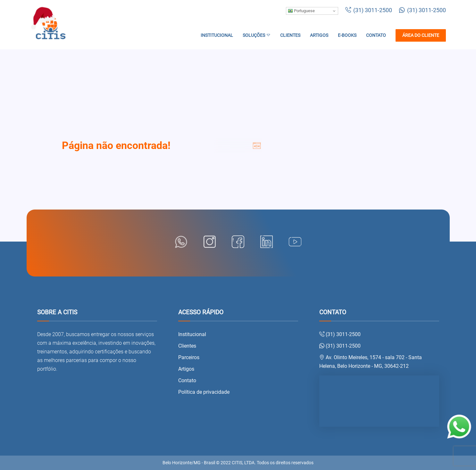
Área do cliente (421, 35)
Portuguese (301, 11)
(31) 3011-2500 (369, 10)
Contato (376, 35)
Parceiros (189, 357)
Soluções (257, 35)
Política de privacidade (204, 392)
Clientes (290, 35)
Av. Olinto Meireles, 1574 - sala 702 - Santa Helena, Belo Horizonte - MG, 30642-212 (371, 362)
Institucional (217, 35)
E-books (347, 35)
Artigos (319, 35)
